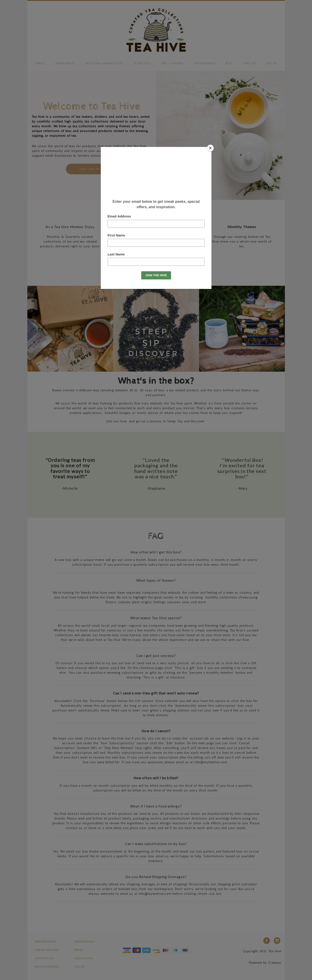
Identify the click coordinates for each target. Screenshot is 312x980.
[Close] (210, 148)
